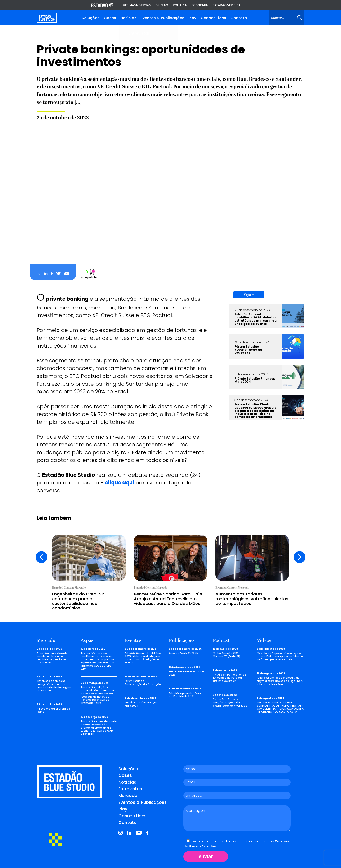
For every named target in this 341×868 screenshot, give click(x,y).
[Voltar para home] (47, 18)
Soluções (91, 18)
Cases (110, 18)
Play (192, 18)
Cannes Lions (213, 18)
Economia (200, 5)
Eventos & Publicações (162, 18)
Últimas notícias (137, 5)
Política (180, 5)
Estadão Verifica (227, 5)
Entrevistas (130, 789)
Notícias (128, 18)
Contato (239, 18)
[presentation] (41, 557)
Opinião (162, 5)
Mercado (128, 795)
